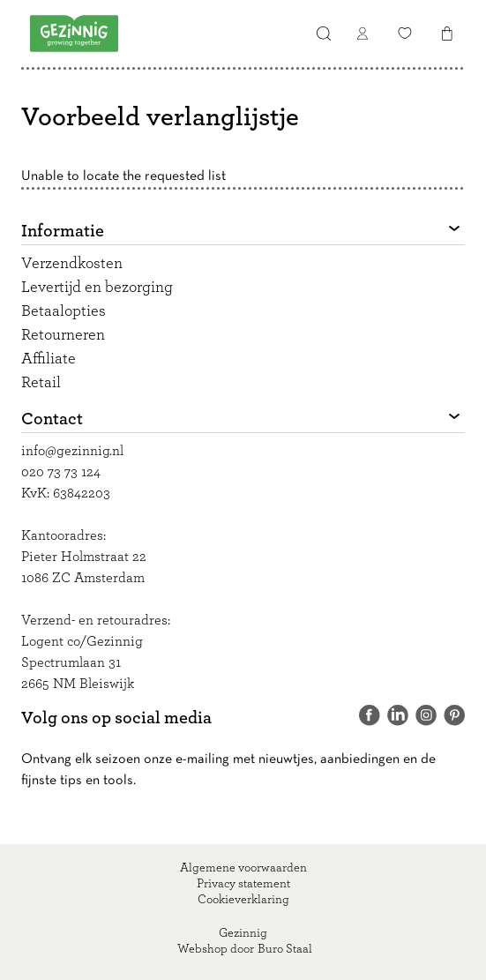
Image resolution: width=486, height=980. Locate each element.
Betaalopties (64, 311)
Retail (41, 383)
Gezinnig (243, 933)
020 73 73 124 (61, 472)
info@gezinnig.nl (72, 451)
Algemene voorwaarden (243, 868)
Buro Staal (285, 949)
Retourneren (63, 335)
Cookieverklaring (243, 900)
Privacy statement (243, 884)
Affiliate (49, 359)
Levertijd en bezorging (97, 288)
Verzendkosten (72, 264)
